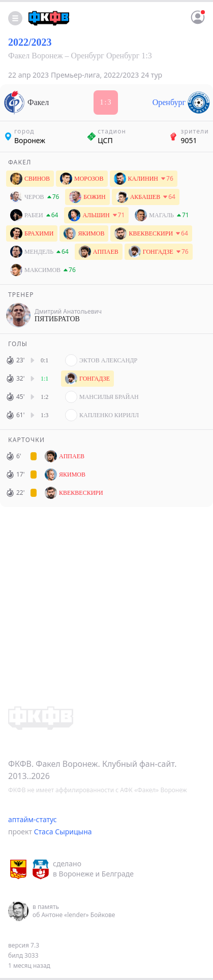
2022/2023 (30, 42)
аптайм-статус (33, 819)
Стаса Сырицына (63, 832)
